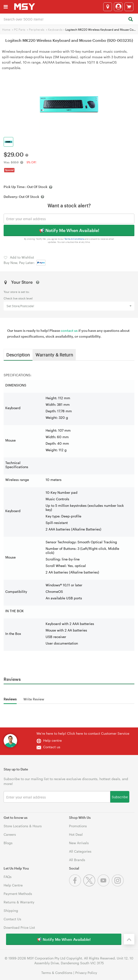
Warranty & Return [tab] (54, 355)
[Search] (130, 19)
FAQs (8, 877)
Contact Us (12, 919)
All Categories (80, 851)
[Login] (118, 7)
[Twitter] (90, 885)
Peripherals (37, 29)
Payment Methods (18, 894)
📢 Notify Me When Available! (69, 230)
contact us (69, 330)
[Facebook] (76, 885)
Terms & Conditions (74, 239)
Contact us (52, 747)
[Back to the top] (129, 939)
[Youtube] (105, 885)
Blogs (8, 843)
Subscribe (120, 797)
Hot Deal (76, 834)
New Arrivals (79, 843)
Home (6, 29)
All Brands (77, 860)
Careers (10, 834)
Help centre (52, 740)
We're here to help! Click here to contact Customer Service (83, 733)
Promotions (78, 826)
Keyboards (55, 29)
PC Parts (20, 29)
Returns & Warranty (19, 902)
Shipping (11, 911)
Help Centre (13, 885)
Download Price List (19, 927)
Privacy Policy (86, 973)
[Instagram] (118, 885)
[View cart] (129, 7)
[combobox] (69, 19)
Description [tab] (18, 355)
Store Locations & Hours (23, 826)
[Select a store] (108, 7)
